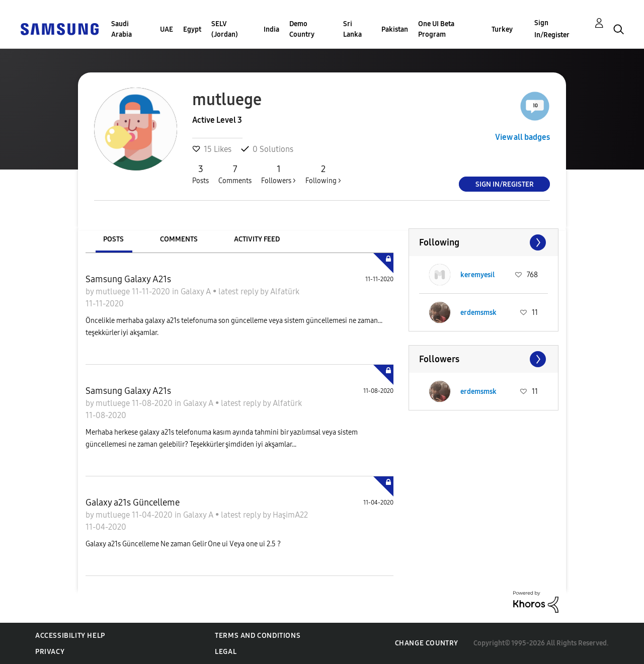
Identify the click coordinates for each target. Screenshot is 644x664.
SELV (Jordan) (225, 29)
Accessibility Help (70, 636)
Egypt (192, 29)
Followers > (278, 174)
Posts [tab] (113, 239)
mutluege (114, 292)
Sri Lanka (352, 29)
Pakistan (395, 29)
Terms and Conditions (258, 636)
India (271, 29)
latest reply (239, 292)
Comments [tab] (179, 239)
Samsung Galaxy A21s (128, 279)
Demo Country (302, 29)
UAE (167, 29)
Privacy (50, 652)
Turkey (502, 29)
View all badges (522, 137)
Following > (323, 174)
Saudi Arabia (122, 29)
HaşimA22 (290, 515)
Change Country (427, 643)
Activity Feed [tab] (257, 239)
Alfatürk (285, 292)
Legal (226, 652)
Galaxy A (197, 292)
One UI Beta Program (436, 29)
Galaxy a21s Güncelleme (133, 503)
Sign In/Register (552, 29)
